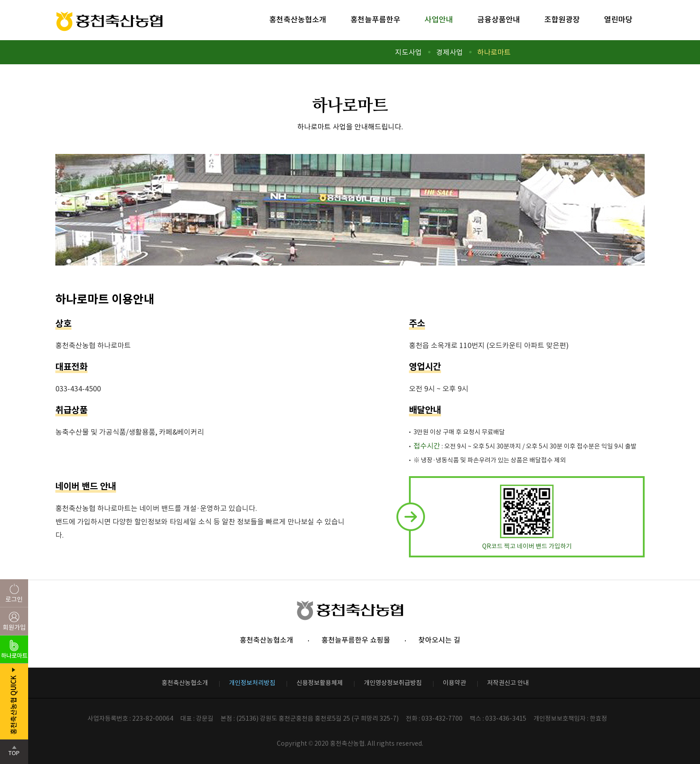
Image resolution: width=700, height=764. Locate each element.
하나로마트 (494, 52)
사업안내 (439, 20)
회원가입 (14, 627)
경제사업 (450, 52)
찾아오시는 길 (439, 640)
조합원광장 (562, 20)
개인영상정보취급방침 (393, 683)
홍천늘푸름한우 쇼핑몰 (356, 640)
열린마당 (618, 20)
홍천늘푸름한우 (375, 20)
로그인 (14, 599)
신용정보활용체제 (320, 683)
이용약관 (454, 683)
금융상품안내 (499, 20)
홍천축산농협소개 (298, 20)
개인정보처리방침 (252, 683)
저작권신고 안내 (508, 683)
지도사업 (408, 52)
